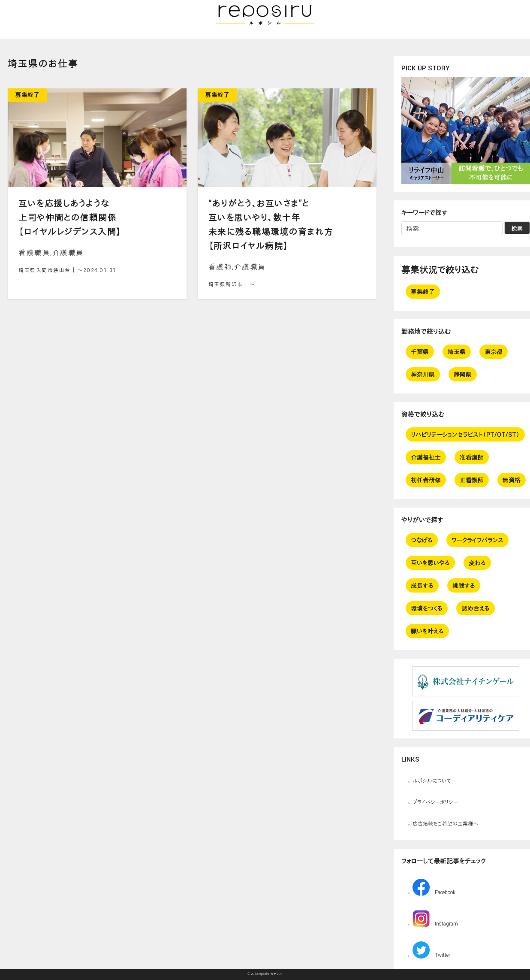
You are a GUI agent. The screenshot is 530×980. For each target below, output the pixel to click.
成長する (422, 585)
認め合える (476, 608)
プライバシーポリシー (435, 802)
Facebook (434, 887)
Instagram (435, 919)
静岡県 (463, 374)
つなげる (422, 540)
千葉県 (420, 352)
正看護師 (472, 480)
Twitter (431, 950)
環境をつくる (427, 608)
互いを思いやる (430, 563)
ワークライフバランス (477, 540)
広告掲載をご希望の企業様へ (445, 823)
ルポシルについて (432, 780)
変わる (477, 563)
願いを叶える (427, 631)
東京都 (494, 352)
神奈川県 (423, 374)
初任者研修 (426, 480)
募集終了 (423, 292)
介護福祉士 (426, 457)
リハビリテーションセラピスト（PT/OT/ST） (465, 434)
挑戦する (464, 585)
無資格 (512, 480)
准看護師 (472, 457)
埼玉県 (457, 352)
